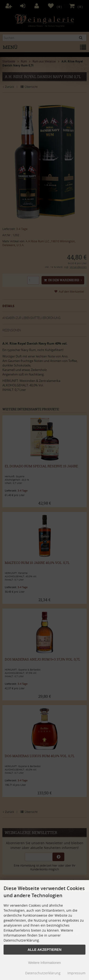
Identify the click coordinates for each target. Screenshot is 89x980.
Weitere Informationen (44, 963)
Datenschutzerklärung (43, 973)
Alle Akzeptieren (44, 950)
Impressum (76, 973)
